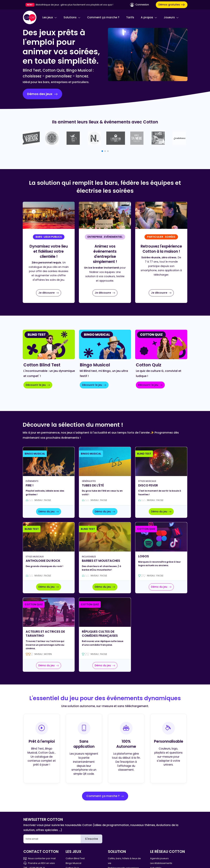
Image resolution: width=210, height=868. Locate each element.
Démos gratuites (172, 5)
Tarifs (130, 17)
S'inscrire (91, 839)
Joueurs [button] (171, 17)
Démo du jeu (49, 511)
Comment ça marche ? (103, 17)
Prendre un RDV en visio (39, 863)
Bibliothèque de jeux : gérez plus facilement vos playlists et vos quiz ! (74, 5)
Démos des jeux (42, 94)
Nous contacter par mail (40, 858)
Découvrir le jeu (38, 385)
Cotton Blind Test (75, 858)
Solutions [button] (72, 17)
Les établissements (161, 863)
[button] (102, 151)
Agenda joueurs (159, 858)
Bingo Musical (73, 863)
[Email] (52, 839)
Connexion (140, 5)
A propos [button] (149, 17)
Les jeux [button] (50, 17)
